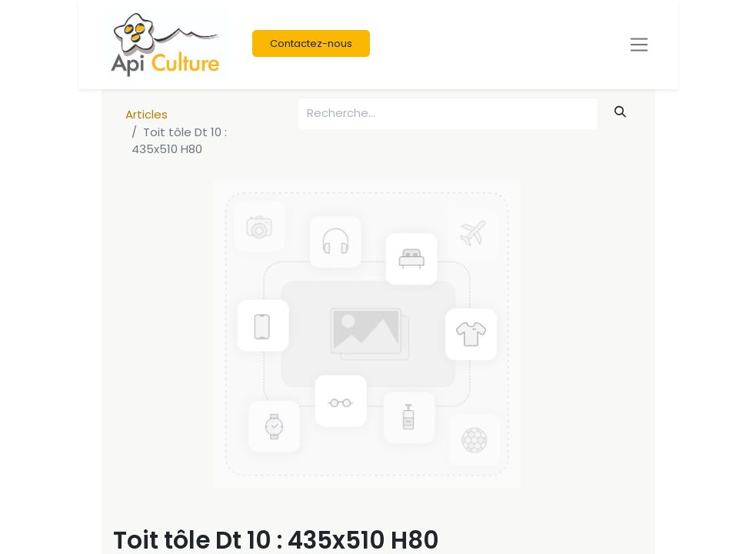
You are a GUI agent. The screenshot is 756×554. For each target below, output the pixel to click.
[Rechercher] (620, 112)
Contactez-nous (311, 43)
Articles (147, 114)
